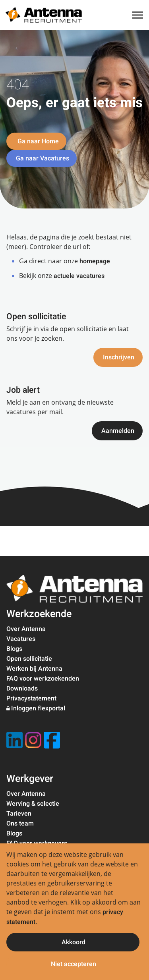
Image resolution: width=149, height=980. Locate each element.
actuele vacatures (79, 276)
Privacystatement (31, 698)
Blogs (14, 649)
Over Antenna (26, 629)
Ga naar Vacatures (43, 158)
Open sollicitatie (29, 659)
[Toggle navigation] (138, 15)
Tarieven (19, 814)
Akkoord (74, 942)
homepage (95, 261)
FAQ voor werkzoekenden (43, 679)
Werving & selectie (33, 804)
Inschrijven (119, 357)
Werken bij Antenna (34, 669)
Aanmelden (118, 431)
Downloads (22, 689)
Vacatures (21, 639)
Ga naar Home (37, 141)
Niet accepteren (74, 964)
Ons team (20, 824)
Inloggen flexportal (38, 708)
